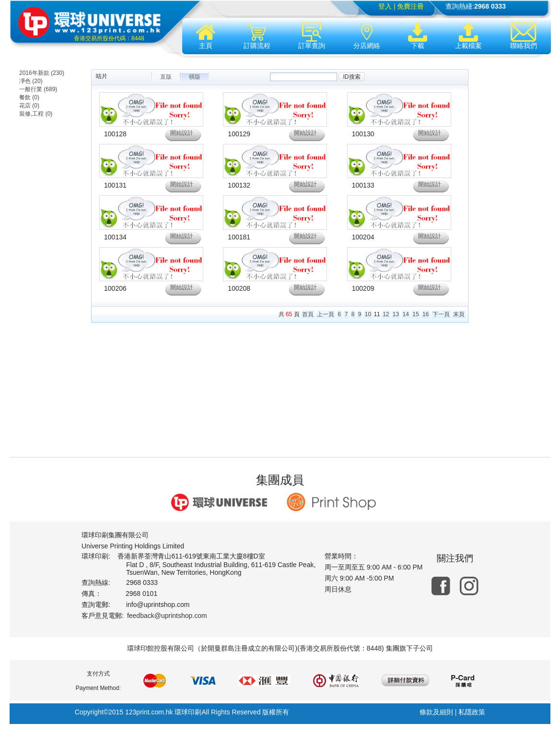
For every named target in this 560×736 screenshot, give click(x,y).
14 (406, 314)
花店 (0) (29, 106)
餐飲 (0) (29, 97)
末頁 (459, 314)
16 (426, 314)
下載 (418, 36)
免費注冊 (410, 6)
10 (368, 314)
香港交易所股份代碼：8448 (109, 38)
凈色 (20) (31, 81)
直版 (166, 77)
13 (396, 314)
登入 (385, 6)
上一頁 (326, 314)
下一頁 (441, 314)
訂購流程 (257, 36)
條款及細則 (436, 712)
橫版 (195, 77)
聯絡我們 (524, 36)
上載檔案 (468, 36)
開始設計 (182, 133)
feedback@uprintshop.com (167, 616)
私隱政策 (472, 712)
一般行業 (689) (38, 89)
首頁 (308, 314)
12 (386, 314)
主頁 (206, 36)
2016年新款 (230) (42, 73)
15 (415, 314)
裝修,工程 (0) (36, 114)
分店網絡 (367, 36)
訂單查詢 (312, 36)
